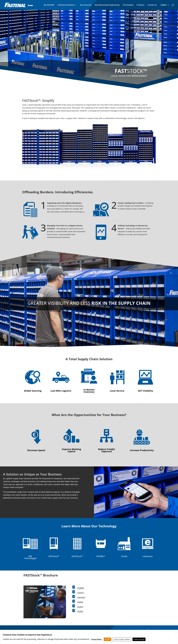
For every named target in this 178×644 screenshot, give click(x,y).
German (81, 597)
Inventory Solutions (66, 5)
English (81, 588)
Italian (80, 602)
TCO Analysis (128, 5)
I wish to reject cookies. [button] (122, 639)
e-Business (148, 556)
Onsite (124, 556)
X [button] (176, 632)
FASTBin (100, 556)
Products (141, 5)
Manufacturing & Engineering (107, 5)
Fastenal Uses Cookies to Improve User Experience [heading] (27, 635)
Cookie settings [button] (139, 639)
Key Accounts (86, 5)
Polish (80, 611)
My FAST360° (49, 5)
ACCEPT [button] (107, 639)
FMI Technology (29, 557)
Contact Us (152, 5)
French (81, 593)
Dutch (80, 607)
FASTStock (77, 556)
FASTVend (53, 556)
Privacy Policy (96, 639)
